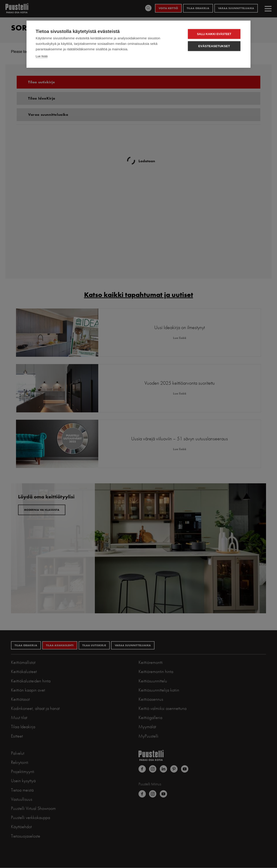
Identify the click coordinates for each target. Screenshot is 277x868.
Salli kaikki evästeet (214, 34)
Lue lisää (42, 56)
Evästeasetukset (214, 46)
